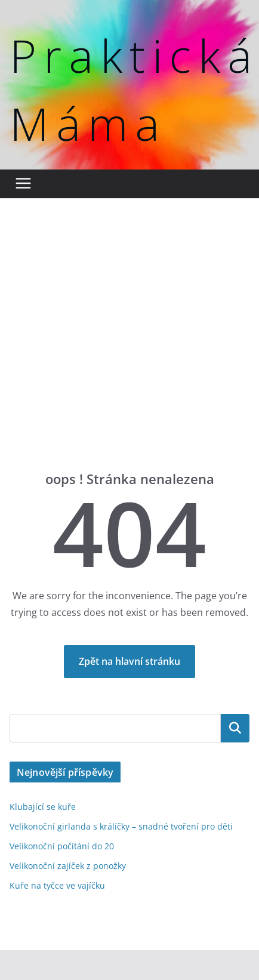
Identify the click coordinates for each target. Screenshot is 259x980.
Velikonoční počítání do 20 (62, 846)
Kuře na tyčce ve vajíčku (57, 885)
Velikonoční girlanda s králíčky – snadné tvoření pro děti (121, 826)
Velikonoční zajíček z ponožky (68, 866)
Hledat (235, 728)
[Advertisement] (112, 352)
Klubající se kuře (43, 807)
